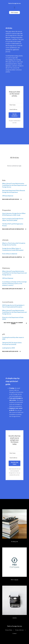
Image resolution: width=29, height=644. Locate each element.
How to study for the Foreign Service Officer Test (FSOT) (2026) (13, 219)
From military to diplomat (10, 254)
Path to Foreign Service (15, 626)
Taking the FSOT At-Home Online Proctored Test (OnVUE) (12, 343)
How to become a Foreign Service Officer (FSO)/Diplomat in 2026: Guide (14, 214)
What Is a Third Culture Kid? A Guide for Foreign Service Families (14, 244)
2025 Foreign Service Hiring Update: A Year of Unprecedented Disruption (13, 306)
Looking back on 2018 (8, 348)
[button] (14, 8)
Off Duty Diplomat (8, 196)
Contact (14, 633)
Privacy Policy (9, 630)
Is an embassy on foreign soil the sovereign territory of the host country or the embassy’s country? (14, 283)
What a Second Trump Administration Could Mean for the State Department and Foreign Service (14, 185)
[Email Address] (17, 109)
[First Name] (17, 105)
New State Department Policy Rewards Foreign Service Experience (14, 191)
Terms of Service (19, 630)
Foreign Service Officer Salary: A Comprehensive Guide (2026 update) (13, 249)
